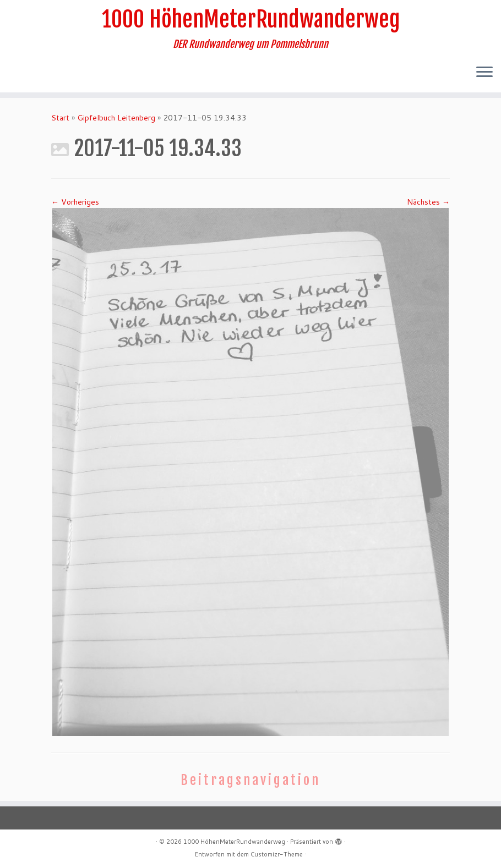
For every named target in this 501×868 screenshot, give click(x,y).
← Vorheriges (75, 202)
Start (60, 118)
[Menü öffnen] (484, 73)
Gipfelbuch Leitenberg (116, 118)
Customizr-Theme (277, 854)
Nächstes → (428, 202)
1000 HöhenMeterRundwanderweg (251, 19)
